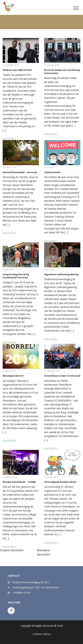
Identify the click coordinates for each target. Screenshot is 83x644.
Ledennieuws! (52, 172)
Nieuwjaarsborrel (13, 376)
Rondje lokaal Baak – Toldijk (19, 482)
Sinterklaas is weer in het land (62, 376)
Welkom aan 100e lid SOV (17, 70)
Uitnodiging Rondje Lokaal (60, 482)
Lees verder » (9, 138)
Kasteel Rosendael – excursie (20, 172)
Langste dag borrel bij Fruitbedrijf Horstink (16, 276)
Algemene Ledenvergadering (61, 274)
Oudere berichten (12, 550)
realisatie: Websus (42, 634)
